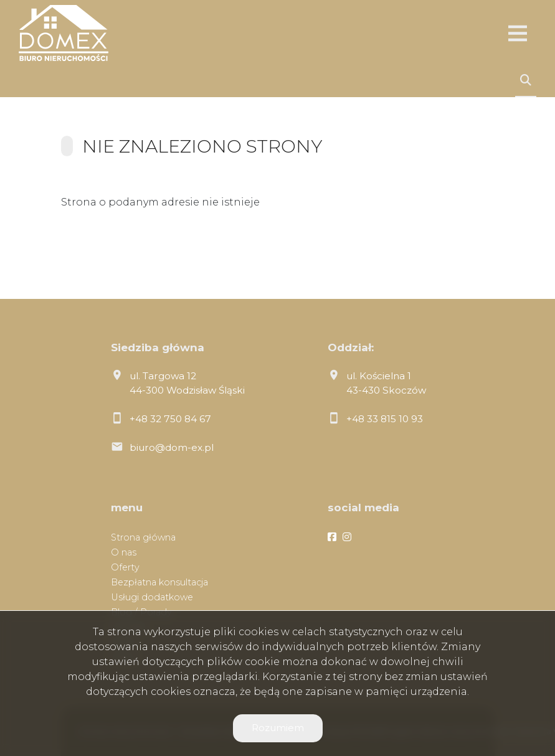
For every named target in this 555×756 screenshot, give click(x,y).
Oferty (125, 567)
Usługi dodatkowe (152, 597)
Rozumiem (278, 728)
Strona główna (143, 537)
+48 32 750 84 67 (170, 419)
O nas (124, 552)
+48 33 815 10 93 (385, 419)
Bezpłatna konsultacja (159, 582)
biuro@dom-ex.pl (172, 447)
